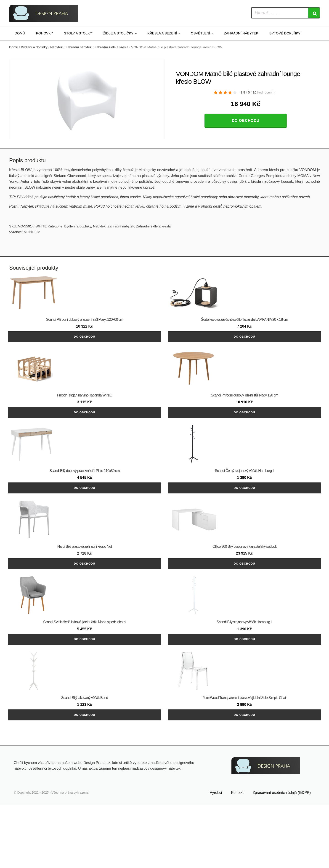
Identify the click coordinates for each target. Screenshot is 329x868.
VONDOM (32, 232)
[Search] (314, 13)
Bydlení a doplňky (34, 47)
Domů (20, 33)
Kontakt (237, 856)
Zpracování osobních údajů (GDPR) (282, 856)
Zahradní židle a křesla (111, 47)
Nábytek (56, 47)
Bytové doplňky (285, 33)
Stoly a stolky (78, 33)
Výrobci (216, 856)
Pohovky (45, 33)
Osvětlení (200, 33)
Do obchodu (245, 121)
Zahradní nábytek (241, 33)
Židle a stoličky (118, 33)
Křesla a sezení (162, 33)
